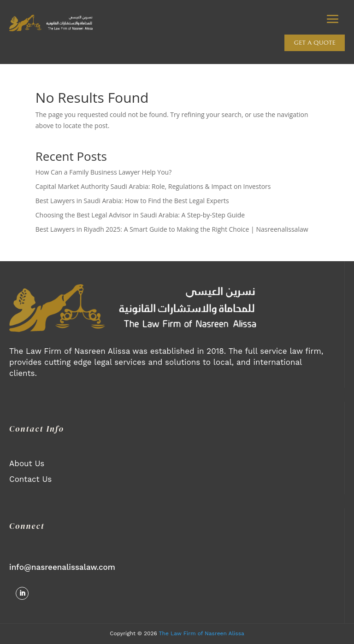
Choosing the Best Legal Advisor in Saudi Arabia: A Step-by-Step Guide (140, 215)
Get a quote (315, 43)
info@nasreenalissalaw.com (62, 567)
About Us (27, 463)
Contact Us (30, 479)
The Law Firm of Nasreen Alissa (202, 633)
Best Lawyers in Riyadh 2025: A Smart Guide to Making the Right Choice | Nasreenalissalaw (172, 229)
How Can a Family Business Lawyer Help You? (103, 172)
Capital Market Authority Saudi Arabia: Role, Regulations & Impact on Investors (153, 186)
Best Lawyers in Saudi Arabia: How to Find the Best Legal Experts (132, 201)
